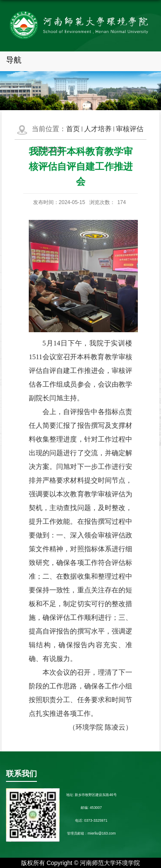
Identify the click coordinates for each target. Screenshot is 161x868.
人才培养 (98, 129)
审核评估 (130, 129)
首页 (73, 129)
